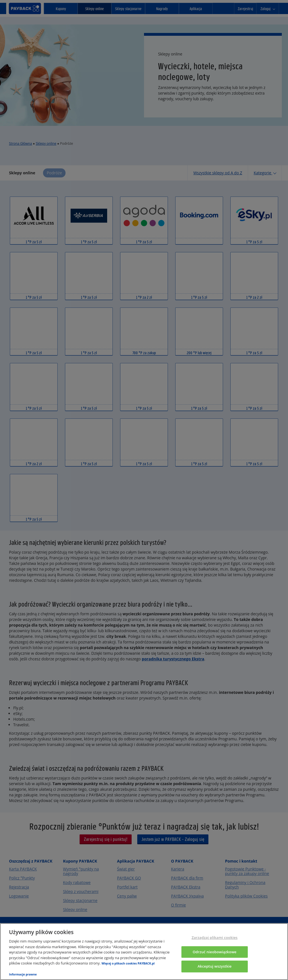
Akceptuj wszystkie (214, 966)
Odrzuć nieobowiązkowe (215, 952)
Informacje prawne (23, 974)
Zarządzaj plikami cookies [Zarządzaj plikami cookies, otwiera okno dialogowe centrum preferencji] (214, 937)
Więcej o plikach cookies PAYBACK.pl (128, 963)
